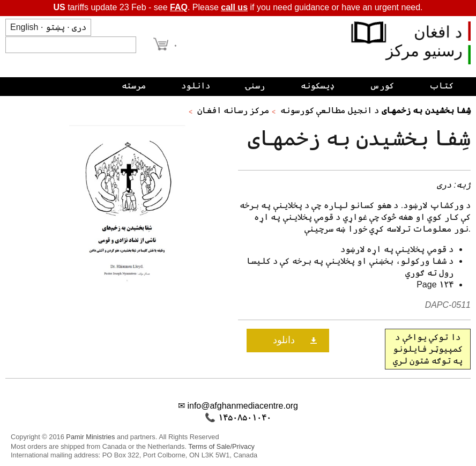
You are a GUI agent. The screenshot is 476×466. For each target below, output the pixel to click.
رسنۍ (255, 86)
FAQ (179, 7)
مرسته (134, 86)
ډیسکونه (318, 86)
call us (234, 7)
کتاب (441, 86)
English (24, 27)
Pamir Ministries (90, 437)
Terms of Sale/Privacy (221, 446)
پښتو (55, 27)
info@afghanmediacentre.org (243, 406)
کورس (382, 86)
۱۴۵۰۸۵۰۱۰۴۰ (245, 417)
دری (79, 27)
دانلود (196, 86)
